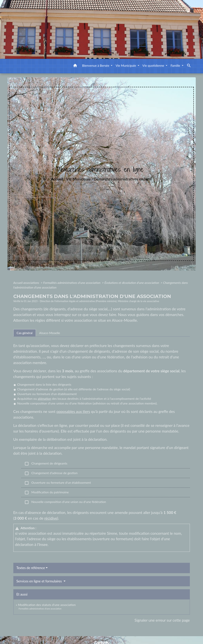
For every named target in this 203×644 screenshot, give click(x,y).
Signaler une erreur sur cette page (162, 620)
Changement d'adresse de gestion (51, 473)
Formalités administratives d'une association (72, 283)
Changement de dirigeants (46, 464)
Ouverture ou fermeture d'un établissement (58, 483)
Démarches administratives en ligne (123, 179)
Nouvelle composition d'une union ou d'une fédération (65, 502)
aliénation (44, 399)
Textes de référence (31, 568)
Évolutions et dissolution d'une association (132, 283)
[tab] (25, 333)
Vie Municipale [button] (126, 65)
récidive (51, 518)
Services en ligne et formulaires (40, 581)
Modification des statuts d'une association (47, 605)
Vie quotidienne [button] (154, 65)
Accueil (57, 179)
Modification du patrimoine (47, 493)
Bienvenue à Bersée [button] (96, 65)
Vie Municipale (78, 179)
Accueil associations (27, 283)
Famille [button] (176, 65)
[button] (75, 66)
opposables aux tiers (73, 411)
